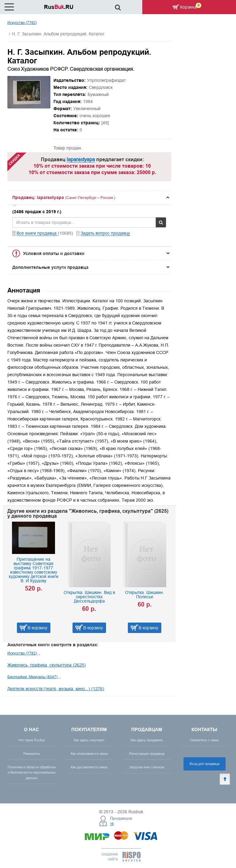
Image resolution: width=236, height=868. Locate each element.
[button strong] (89, 197)
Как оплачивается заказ (89, 754)
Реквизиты (32, 754)
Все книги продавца (37, 233)
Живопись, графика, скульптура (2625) (47, 665)
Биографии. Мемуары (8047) (33, 677)
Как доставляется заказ (89, 767)
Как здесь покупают (89, 740)
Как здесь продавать (147, 740)
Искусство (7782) (22, 23)
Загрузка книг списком (147, 767)
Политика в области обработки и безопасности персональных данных (32, 772)
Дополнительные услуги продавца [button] (50, 267)
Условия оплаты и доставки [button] (54, 253)
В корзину (37, 628)
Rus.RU (59, 7)
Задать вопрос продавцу (105, 233)
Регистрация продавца (147, 754)
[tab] (89, 197)
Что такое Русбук (32, 740)
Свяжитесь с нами (204, 740)
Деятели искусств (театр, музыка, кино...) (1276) (56, 689)
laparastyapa (81, 159)
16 (112, 824)
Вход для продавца (205, 764)
